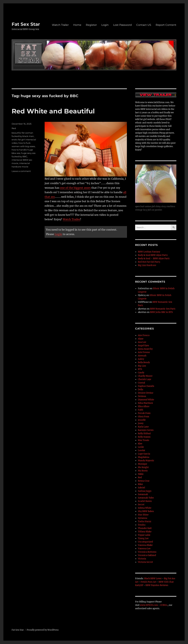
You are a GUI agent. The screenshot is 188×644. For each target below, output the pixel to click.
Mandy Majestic (146, 461)
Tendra (142, 525)
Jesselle (142, 420)
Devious (142, 396)
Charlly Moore (145, 376)
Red (14, 128)
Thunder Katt (145, 528)
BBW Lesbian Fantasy (149, 252)
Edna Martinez (145, 403)
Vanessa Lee (144, 549)
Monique (142, 464)
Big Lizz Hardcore (147, 265)
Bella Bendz (144, 362)
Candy (141, 373)
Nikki (141, 474)
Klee (140, 444)
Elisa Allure (144, 406)
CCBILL (164, 605)
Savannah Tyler (146, 498)
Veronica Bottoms (147, 552)
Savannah (143, 494)
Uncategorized (145, 542)
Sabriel (141, 488)
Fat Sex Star (26, 24)
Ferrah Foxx (144, 413)
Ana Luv (142, 342)
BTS (140, 369)
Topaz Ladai (144, 535)
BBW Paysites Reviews (157, 585)
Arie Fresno (144, 352)
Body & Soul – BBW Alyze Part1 (154, 259)
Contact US (144, 25)
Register (91, 25)
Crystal (141, 383)
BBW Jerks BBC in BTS (161, 312)
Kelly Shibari (144, 433)
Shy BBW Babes (146, 511)
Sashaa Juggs (145, 491)
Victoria (142, 559)
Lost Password (122, 25)
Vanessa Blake (145, 545)
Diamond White (146, 400)
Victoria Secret (145, 562)
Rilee (140, 484)
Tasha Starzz (145, 521)
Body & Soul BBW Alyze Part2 (153, 255)
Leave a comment (21, 171)
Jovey (141, 423)
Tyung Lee (143, 538)
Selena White (145, 508)
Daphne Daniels (146, 386)
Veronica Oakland (147, 555)
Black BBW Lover (153, 579)
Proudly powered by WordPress (43, 630)
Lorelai (141, 450)
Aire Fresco (144, 335)
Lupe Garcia (144, 454)
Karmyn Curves (146, 430)
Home (77, 25)
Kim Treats (144, 440)
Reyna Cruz (144, 481)
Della (140, 390)
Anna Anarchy (145, 349)
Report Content (166, 25)
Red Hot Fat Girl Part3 (149, 262)
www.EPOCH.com (149, 605)
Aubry (141, 359)
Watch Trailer (60, 25)
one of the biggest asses (75, 188)
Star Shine (143, 515)
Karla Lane (143, 427)
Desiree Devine (146, 393)
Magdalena (144, 457)
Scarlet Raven (145, 501)
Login (105, 25)
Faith (141, 410)
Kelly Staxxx (144, 437)
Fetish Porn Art (148, 582)
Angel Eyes (143, 346)
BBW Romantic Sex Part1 (163, 309)
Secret (141, 505)
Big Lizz (142, 366)
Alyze (141, 339)
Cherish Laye (145, 379)
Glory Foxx (144, 417)
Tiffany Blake (145, 532)
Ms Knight (143, 467)
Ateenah (142, 356)
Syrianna (142, 518)
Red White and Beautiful (53, 111)
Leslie (141, 447)
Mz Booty (143, 471)
